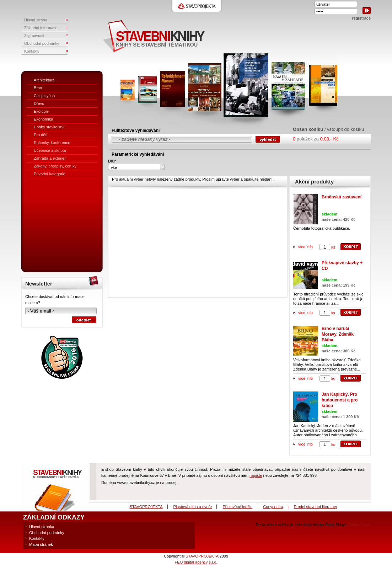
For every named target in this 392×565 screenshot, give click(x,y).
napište (256, 475)
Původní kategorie (50, 174)
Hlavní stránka (42, 527)
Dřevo (39, 103)
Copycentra (273, 507)
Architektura (44, 80)
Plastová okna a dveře (193, 507)
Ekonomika (43, 119)
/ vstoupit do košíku (344, 129)
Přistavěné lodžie (238, 507)
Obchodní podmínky (47, 533)
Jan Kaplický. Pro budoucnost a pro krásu (340, 400)
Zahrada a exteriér (50, 158)
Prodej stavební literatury (316, 507)
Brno (38, 88)
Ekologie (41, 111)
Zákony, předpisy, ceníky (55, 166)
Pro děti (41, 135)
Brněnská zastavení (342, 197)
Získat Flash (358, 525)
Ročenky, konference (52, 143)
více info (305, 247)
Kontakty (37, 538)
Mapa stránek (41, 544)
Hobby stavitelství (49, 127)
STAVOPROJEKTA (146, 507)
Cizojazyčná (44, 96)
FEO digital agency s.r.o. (196, 562)
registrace (361, 18)
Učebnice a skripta (50, 150)
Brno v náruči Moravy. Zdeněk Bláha (338, 334)
